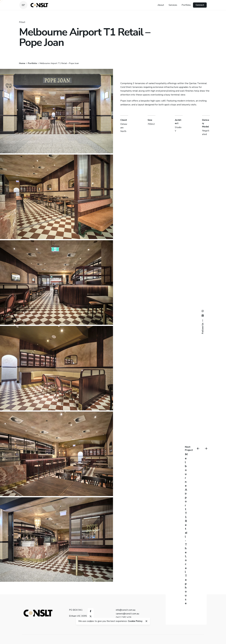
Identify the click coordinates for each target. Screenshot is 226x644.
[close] (146, 621)
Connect (200, 5)
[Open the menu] (23, 5)
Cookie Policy (135, 621)
